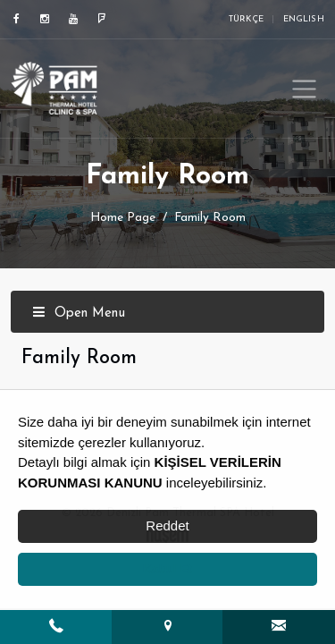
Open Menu (79, 314)
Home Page (123, 218)
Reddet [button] (167, 525)
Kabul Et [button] (167, 568)
